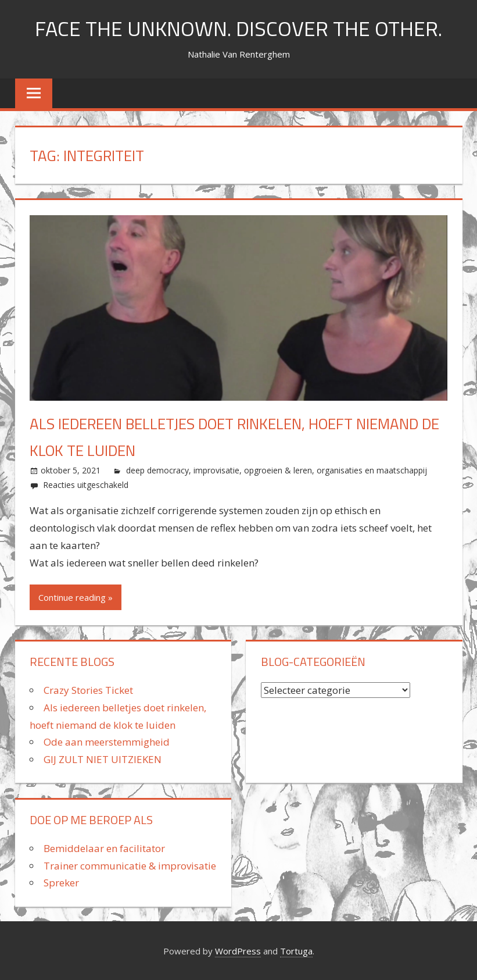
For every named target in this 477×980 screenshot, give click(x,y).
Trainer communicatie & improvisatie (130, 866)
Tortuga (296, 951)
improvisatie (216, 470)
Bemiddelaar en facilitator (104, 848)
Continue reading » (76, 597)
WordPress (238, 951)
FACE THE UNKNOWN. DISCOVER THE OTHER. (238, 28)
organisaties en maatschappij (372, 470)
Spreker (61, 883)
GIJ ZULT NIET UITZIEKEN (103, 759)
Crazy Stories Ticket (88, 690)
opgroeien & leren (278, 470)
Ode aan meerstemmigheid (107, 742)
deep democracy (157, 470)
